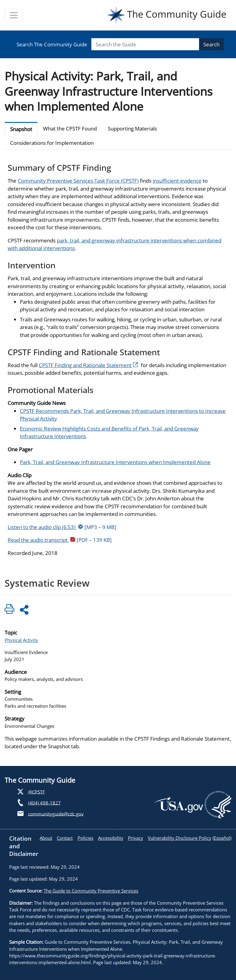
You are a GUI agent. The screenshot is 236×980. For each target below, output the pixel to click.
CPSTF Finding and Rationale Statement (88, 365)
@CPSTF (36, 792)
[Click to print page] (9, 610)
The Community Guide (167, 15)
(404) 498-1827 (44, 803)
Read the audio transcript (60, 540)
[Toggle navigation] (14, 15)
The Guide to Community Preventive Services (91, 891)
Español (222, 838)
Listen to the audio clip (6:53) (62, 527)
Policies (85, 838)
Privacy (136, 838)
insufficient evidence (177, 181)
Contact (65, 838)
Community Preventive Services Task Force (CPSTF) (78, 181)
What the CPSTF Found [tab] (70, 129)
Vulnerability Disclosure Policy (180, 838)
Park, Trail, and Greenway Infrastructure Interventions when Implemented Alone (115, 462)
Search (211, 44)
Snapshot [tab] (21, 129)
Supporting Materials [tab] (132, 129)
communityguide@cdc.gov (56, 814)
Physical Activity (21, 640)
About (46, 838)
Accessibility (111, 838)
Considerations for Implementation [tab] (52, 143)
